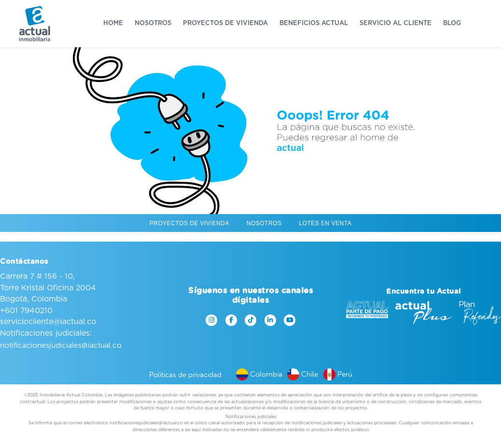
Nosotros (153, 23)
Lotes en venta (325, 223)
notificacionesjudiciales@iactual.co (61, 345)
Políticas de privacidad (185, 375)
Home (113, 23)
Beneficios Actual (314, 23)
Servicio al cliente (396, 23)
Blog (452, 23)
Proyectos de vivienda (225, 23)
